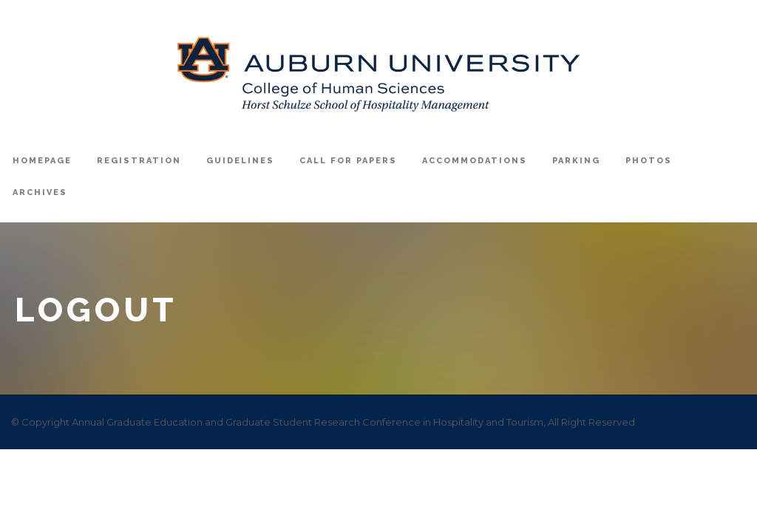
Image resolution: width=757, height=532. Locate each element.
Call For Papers (348, 161)
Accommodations (475, 161)
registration (139, 161)
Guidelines (240, 161)
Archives (40, 192)
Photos (649, 161)
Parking (576, 161)
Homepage (42, 161)
